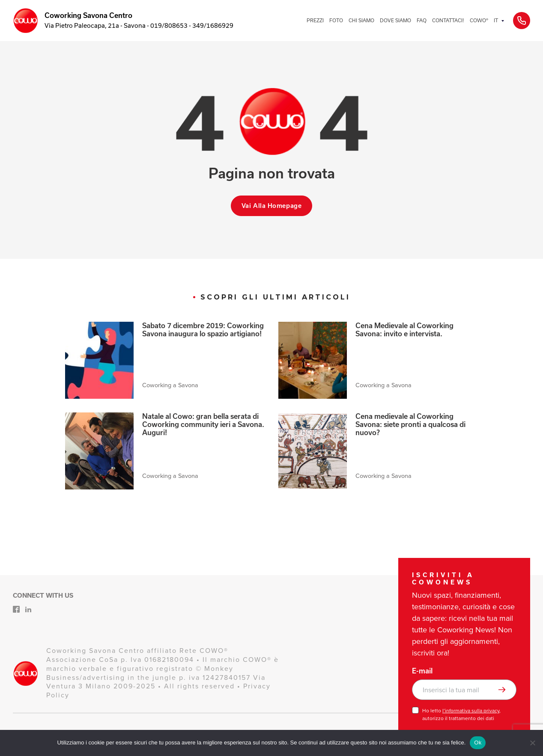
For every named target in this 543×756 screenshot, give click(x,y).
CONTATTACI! (448, 20)
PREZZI (315, 20)
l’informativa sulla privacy (471, 711)
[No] (532, 743)
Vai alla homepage (272, 206)
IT (496, 20)
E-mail (422, 671)
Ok (478, 743)
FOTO (336, 20)
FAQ (422, 20)
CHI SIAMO (361, 20)
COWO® (479, 20)
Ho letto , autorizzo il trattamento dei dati (461, 714)
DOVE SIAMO (395, 20)
